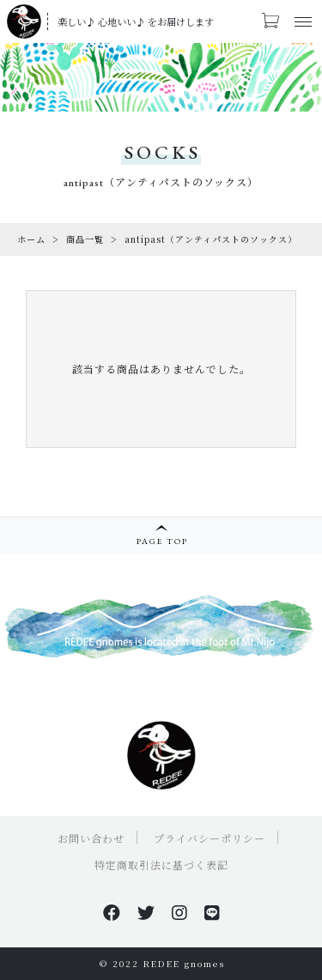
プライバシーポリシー (210, 838)
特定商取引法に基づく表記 (161, 865)
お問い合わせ (91, 838)
